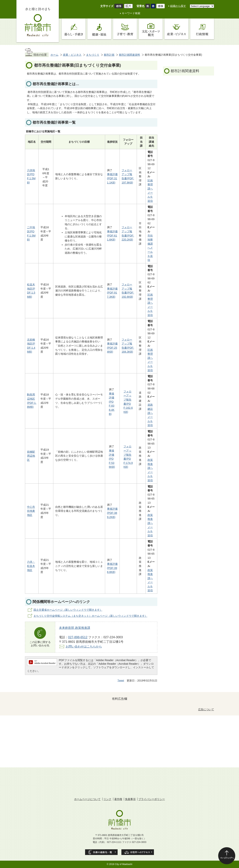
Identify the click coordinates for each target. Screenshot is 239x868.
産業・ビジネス (72, 55)
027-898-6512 (78, 637)
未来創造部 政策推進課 (75, 628)
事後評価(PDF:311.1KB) (112, 178)
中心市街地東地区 (31, 511)
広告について (206, 709)
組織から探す (178, 6)
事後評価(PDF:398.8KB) (112, 568)
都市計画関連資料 (130, 55)
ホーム (54, 55)
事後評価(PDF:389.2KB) (112, 513)
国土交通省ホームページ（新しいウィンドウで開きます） (68, 610)
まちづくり (93, 55)
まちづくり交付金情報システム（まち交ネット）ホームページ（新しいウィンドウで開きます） (90, 616)
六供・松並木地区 (31, 566)
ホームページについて (87, 799)
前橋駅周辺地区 (31, 456)
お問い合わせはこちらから (84, 646)
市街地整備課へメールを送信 (150, 248)
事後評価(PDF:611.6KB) (112, 236)
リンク (107, 799)
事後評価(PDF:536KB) (112, 459)
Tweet (121, 680)
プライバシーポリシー (152, 799)
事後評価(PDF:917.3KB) (112, 293)
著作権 (118, 799)
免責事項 (130, 799)
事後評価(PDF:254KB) (112, 348)
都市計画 (109, 55)
